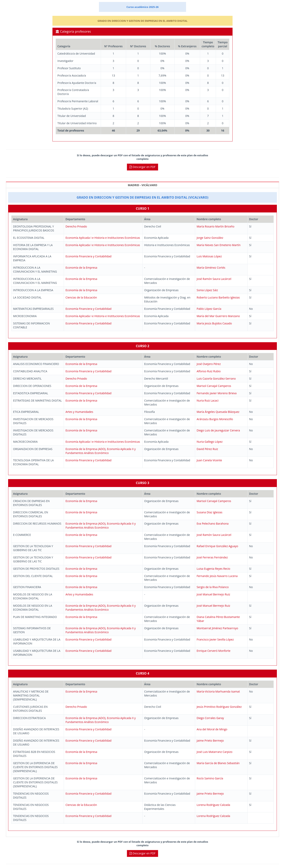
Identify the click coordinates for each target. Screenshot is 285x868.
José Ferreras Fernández (212, 557)
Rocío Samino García (210, 778)
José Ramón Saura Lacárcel (214, 279)
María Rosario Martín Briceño (216, 226)
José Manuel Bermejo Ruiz (213, 594)
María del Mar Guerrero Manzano (218, 316)
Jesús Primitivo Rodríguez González (219, 707)
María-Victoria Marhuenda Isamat (218, 691)
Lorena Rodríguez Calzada (213, 805)
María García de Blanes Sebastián (218, 763)
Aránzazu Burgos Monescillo (215, 419)
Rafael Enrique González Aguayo (218, 546)
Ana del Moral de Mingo (212, 729)
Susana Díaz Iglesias (210, 512)
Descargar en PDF (142, 167)
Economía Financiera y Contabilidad (88, 256)
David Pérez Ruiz (207, 449)
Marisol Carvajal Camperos (214, 386)
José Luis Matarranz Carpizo (215, 752)
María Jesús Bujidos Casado (214, 323)
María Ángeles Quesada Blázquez (218, 412)
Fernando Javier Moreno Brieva (217, 393)
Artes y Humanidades (79, 412)
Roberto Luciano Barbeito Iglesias (218, 297)
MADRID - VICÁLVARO (143, 185)
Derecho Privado (76, 226)
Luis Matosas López (209, 256)
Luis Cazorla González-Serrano (216, 379)
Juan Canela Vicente (209, 460)
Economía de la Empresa (81, 268)
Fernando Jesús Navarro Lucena (217, 576)
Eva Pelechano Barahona (213, 524)
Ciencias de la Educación (81, 297)
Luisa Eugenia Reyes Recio (214, 569)
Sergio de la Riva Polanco (213, 587)
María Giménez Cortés (211, 268)
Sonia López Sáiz (207, 290)
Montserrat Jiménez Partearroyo (218, 628)
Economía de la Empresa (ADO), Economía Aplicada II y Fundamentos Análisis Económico (101, 451)
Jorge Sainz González (210, 238)
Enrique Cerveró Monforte (214, 651)
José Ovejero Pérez (209, 364)
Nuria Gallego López (210, 442)
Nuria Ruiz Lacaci (208, 400)
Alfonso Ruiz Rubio (209, 371)
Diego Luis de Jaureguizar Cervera (218, 430)
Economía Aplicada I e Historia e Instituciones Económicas (103, 238)
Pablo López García (209, 309)
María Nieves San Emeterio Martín (219, 245)
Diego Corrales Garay (210, 718)
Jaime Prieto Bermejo (210, 741)
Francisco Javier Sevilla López (215, 639)
